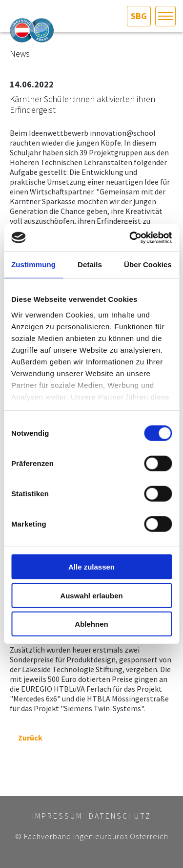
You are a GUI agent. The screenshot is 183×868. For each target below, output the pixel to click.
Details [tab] (90, 265)
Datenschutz (120, 816)
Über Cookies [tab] (148, 265)
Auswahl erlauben (91, 595)
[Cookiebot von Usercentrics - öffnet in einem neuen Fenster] (130, 237)
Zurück (26, 738)
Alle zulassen (91, 567)
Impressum (57, 816)
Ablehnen (91, 624)
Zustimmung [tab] (33, 265)
